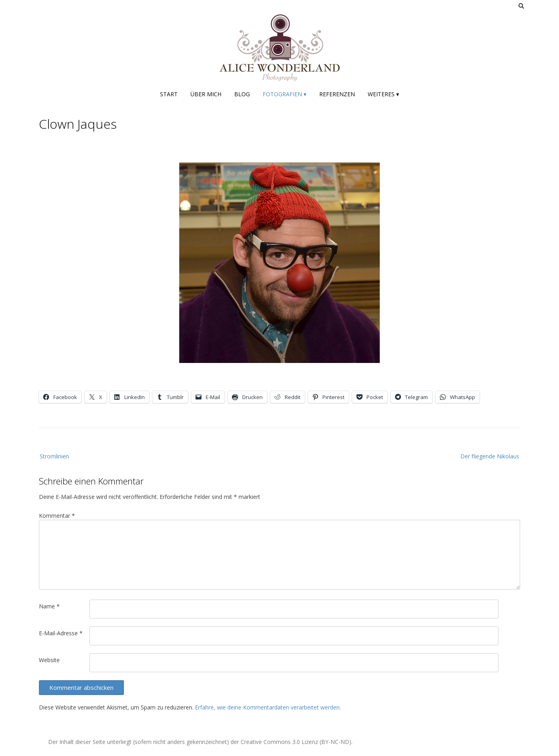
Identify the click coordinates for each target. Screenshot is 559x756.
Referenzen (337, 94)
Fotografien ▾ (285, 94)
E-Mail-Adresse (61, 633)
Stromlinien (54, 456)
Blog (242, 94)
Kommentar (57, 516)
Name (49, 606)
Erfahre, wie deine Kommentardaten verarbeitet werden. (268, 707)
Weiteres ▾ (383, 94)
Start (169, 94)
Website (49, 660)
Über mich (206, 94)
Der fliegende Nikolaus (490, 456)
